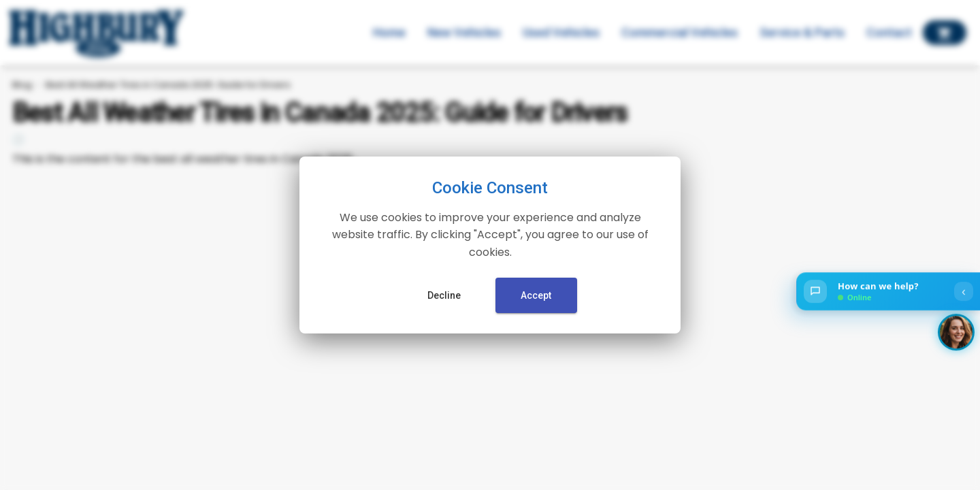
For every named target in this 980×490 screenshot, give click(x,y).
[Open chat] (888, 292)
